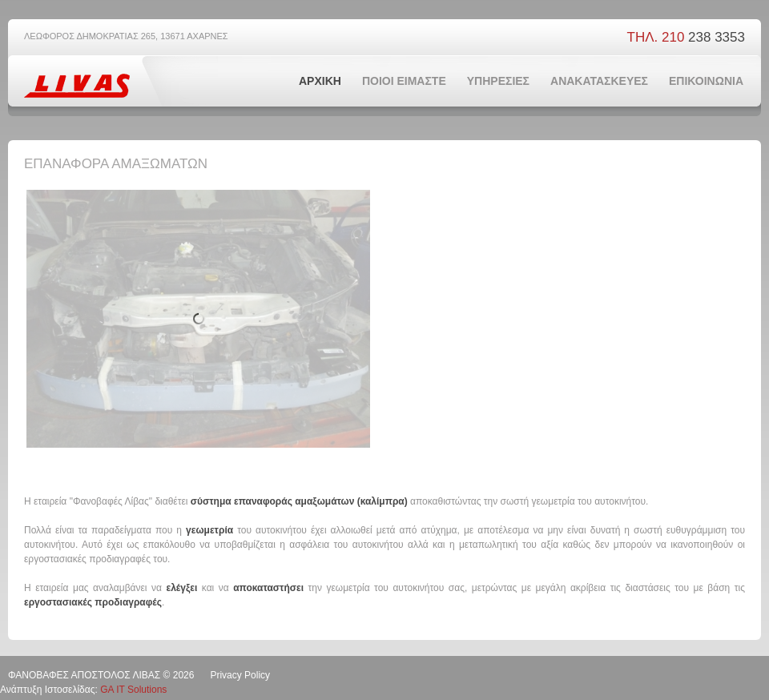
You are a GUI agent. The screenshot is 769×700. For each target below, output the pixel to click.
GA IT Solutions (133, 690)
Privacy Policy (240, 675)
